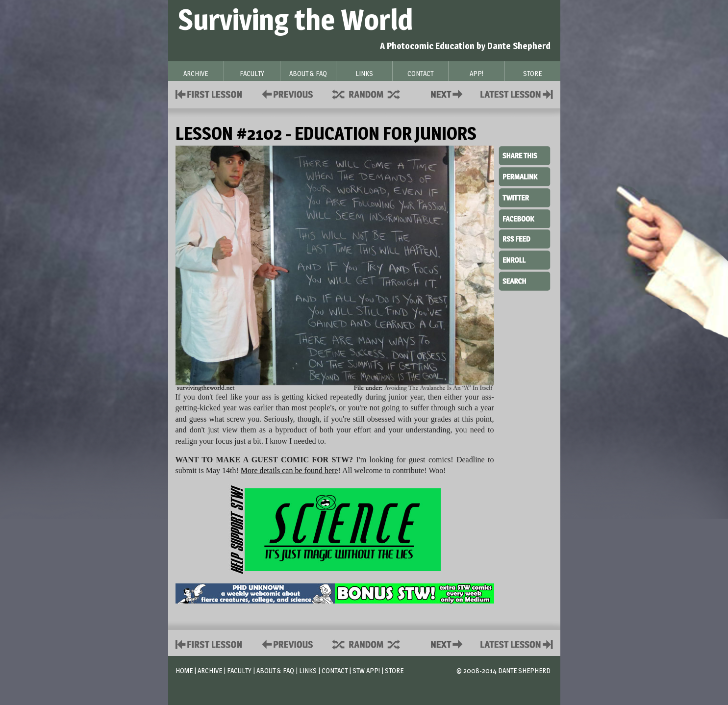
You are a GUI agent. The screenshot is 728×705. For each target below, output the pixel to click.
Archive (210, 670)
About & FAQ (275, 670)
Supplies (373, 93)
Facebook (525, 218)
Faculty (239, 670)
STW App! (366, 670)
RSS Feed (525, 238)
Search (525, 280)
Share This (525, 156)
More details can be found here (289, 470)
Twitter (525, 197)
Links (308, 670)
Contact (449, 93)
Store (394, 670)
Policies (286, 93)
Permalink (525, 176)
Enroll (525, 259)
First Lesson (209, 93)
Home (184, 670)
